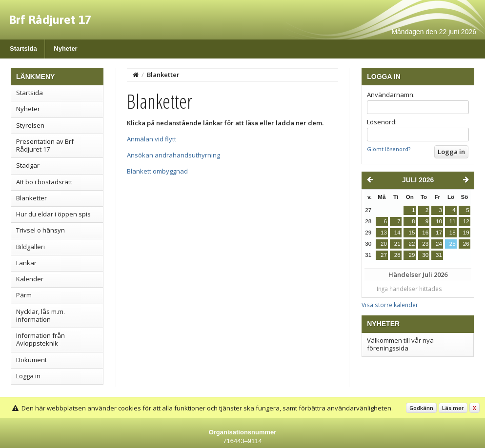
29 (412, 255)
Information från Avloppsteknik (40, 339)
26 (466, 244)
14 (397, 233)
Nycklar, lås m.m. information (40, 315)
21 (397, 244)
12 (466, 221)
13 (384, 233)
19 (466, 233)
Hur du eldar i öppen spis (53, 214)
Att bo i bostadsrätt (44, 182)
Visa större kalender (390, 305)
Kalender (30, 279)
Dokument (31, 360)
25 (453, 244)
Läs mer (453, 408)
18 (453, 233)
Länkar (26, 263)
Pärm (24, 295)
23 (425, 244)
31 (439, 255)
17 (439, 233)
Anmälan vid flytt (152, 139)
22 (412, 244)
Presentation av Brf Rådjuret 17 (45, 145)
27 (384, 255)
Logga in (28, 376)
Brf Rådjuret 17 (50, 19)
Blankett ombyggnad (157, 171)
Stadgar (28, 165)
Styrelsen (30, 125)
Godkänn (421, 408)
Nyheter (65, 49)
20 (384, 244)
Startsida (23, 49)
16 (425, 233)
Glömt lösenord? (389, 149)
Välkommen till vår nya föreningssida (400, 344)
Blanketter (31, 198)
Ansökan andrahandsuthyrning (173, 155)
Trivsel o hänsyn (40, 230)
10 (439, 221)
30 (425, 255)
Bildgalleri (30, 247)
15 (412, 233)
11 (453, 221)
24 (439, 244)
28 (397, 255)
